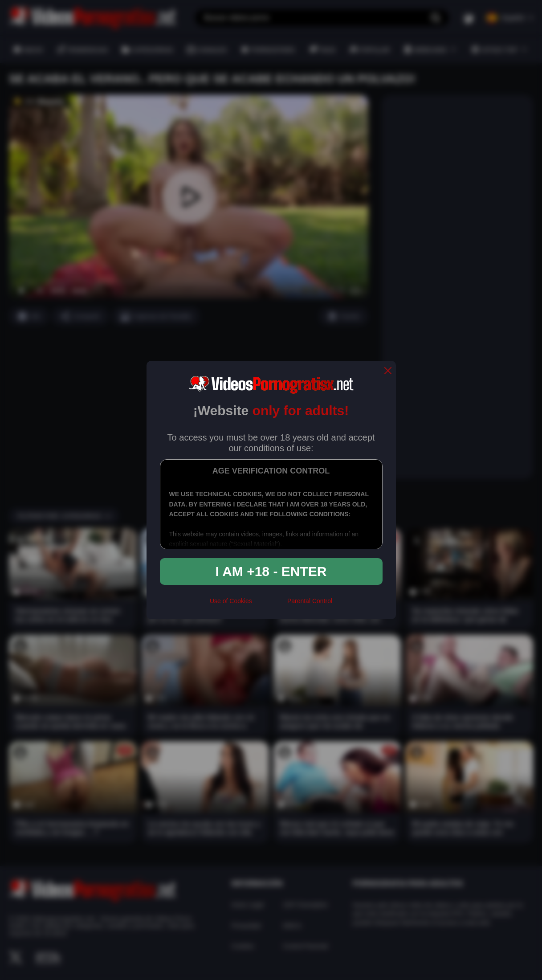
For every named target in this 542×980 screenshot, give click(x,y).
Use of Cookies (231, 601)
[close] (388, 371)
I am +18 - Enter (271, 571)
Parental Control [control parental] (310, 601)
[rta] (270, 605)
